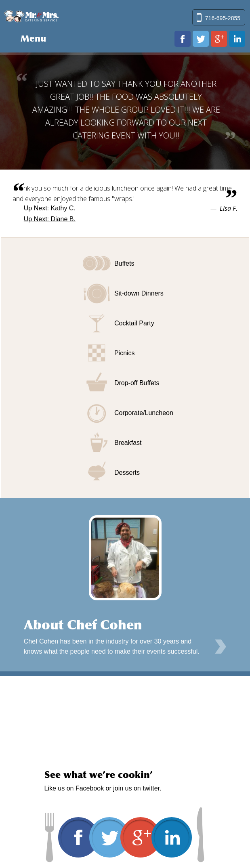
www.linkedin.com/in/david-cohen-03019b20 (237, 39)
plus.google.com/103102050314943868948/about (219, 39)
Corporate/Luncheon (144, 413)
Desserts (127, 473)
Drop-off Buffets (137, 383)
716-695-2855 (223, 18)
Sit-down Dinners (139, 293)
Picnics (125, 353)
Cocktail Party (134, 323)
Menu (33, 39)
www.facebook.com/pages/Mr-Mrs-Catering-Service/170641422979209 (183, 39)
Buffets (124, 263)
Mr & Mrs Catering (31, 15)
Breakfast (128, 443)
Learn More (221, 647)
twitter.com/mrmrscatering (201, 39)
